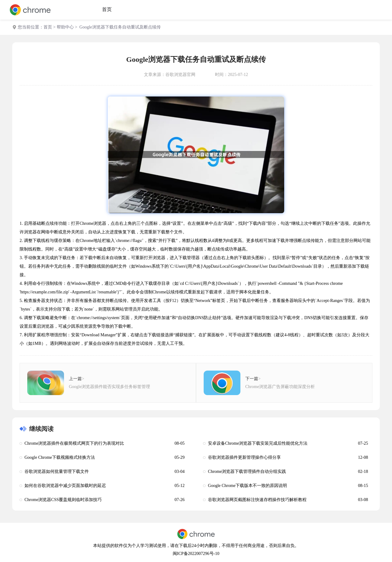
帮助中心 (65, 27)
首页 (107, 9)
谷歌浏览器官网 (180, 75)
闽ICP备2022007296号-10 (196, 554)
